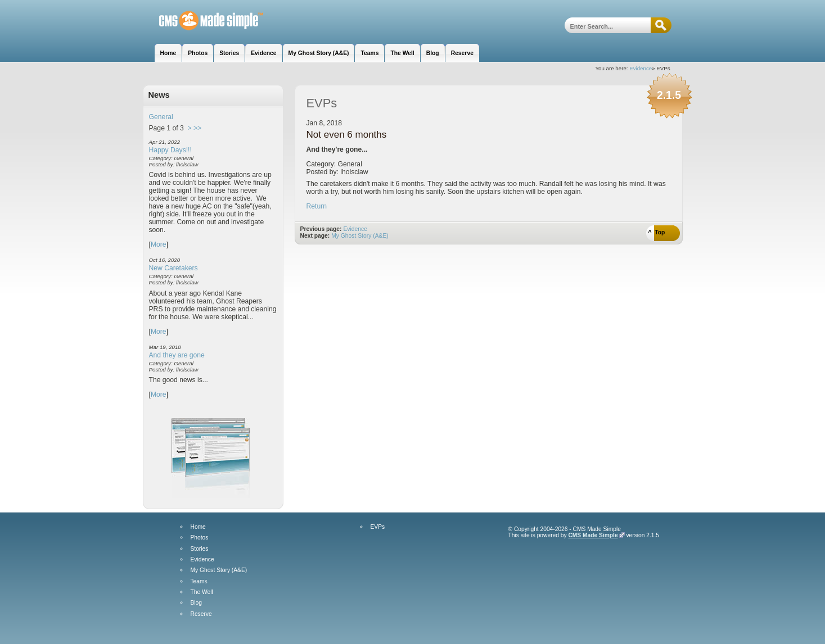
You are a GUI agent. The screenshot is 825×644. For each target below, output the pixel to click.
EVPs (378, 527)
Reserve (201, 614)
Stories (200, 549)
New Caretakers (173, 268)
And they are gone (177, 355)
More (159, 244)
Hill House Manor (203, 21)
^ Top (657, 232)
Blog (196, 603)
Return (317, 206)
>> (197, 128)
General (161, 117)
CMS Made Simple (593, 535)
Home (198, 527)
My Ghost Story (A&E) (360, 236)
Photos (200, 538)
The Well (202, 592)
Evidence (641, 68)
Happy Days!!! (170, 150)
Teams (199, 582)
